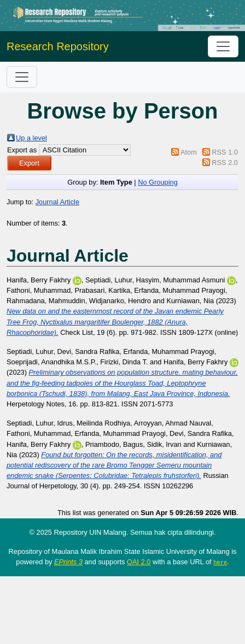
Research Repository (58, 46)
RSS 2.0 (225, 163)
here (220, 562)
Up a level (31, 138)
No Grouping (158, 182)
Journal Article (57, 202)
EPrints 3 (68, 562)
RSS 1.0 (225, 152)
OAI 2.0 (139, 562)
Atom (189, 152)
